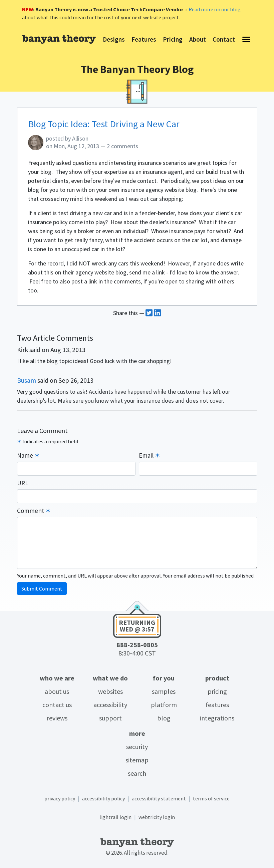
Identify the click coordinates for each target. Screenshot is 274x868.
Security (137, 747)
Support (110, 718)
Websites (110, 691)
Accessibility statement (159, 798)
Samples (164, 691)
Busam (27, 380)
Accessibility (110, 705)
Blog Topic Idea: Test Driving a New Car (104, 124)
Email (150, 455)
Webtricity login (157, 817)
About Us (57, 691)
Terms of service (211, 798)
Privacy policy (60, 798)
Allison (80, 138)
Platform (164, 705)
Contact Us (57, 705)
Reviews (57, 718)
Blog (164, 718)
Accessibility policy (103, 798)
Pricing (217, 691)
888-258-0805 (137, 645)
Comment (34, 511)
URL (23, 483)
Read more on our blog (215, 9)
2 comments (122, 146)
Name (28, 455)
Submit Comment (42, 589)
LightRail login (115, 817)
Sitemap (137, 760)
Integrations (217, 718)
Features (217, 705)
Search (137, 773)
